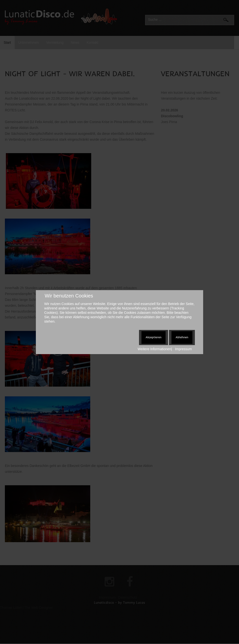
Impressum (183, 349)
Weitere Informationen (154, 349)
